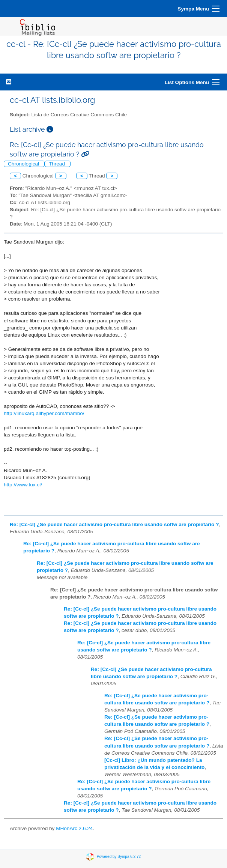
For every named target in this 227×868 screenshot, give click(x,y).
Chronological (24, 164)
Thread (58, 164)
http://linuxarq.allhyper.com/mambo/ (44, 413)
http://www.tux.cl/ (23, 485)
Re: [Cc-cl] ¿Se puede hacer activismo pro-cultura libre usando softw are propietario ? (114, 524)
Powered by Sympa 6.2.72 (119, 857)
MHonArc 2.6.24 (74, 828)
